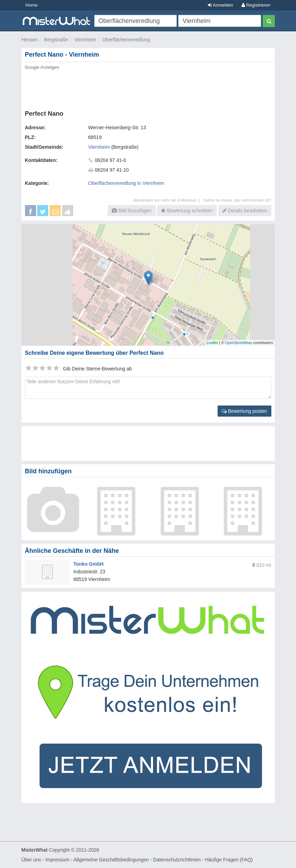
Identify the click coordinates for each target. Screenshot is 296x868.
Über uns (31, 860)
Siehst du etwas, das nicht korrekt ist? (237, 200)
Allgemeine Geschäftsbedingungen (111, 860)
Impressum (57, 860)
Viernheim (85, 40)
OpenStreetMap (238, 343)
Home (32, 5)
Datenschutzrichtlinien (177, 860)
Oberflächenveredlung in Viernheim (126, 183)
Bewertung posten (244, 411)
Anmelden (220, 5)
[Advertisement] (148, 88)
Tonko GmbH (89, 564)
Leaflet (212, 343)
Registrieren (256, 5)
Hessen (30, 40)
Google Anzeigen (42, 67)
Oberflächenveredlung (126, 40)
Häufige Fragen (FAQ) (229, 860)
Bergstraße (56, 40)
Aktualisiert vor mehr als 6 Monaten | (168, 200)
